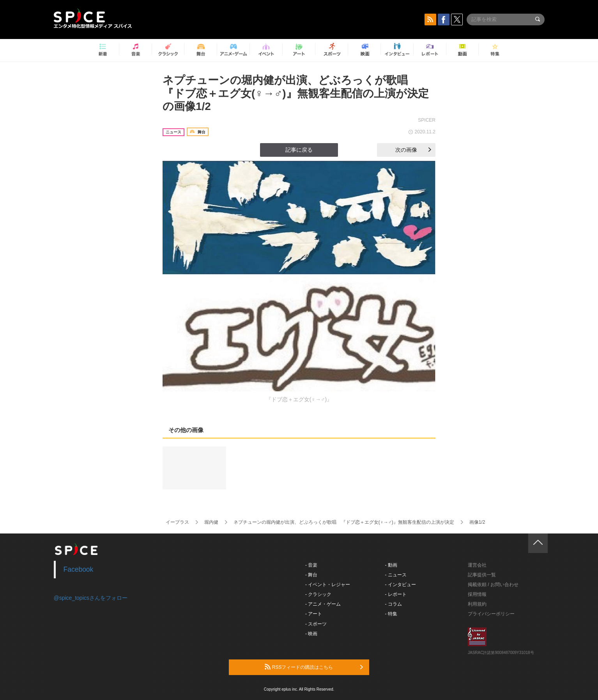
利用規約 (477, 604)
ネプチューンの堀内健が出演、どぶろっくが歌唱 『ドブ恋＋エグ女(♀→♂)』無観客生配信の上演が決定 (344, 522)
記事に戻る (299, 150)
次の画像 (413, 150)
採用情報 (477, 594)
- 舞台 (311, 575)
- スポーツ (316, 624)
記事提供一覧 (482, 575)
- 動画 (391, 565)
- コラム (394, 604)
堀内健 (211, 522)
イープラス (177, 522)
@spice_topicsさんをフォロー (91, 598)
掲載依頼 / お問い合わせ (493, 585)
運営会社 (477, 565)
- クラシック (318, 594)
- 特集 (391, 614)
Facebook (79, 569)
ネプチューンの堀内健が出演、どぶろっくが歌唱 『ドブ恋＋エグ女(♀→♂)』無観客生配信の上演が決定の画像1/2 (296, 93)
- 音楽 (311, 565)
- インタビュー (401, 585)
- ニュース (396, 575)
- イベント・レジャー (328, 585)
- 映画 (311, 634)
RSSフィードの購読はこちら (314, 667)
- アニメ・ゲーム (323, 604)
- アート (314, 614)
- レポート (396, 594)
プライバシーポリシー (491, 614)
